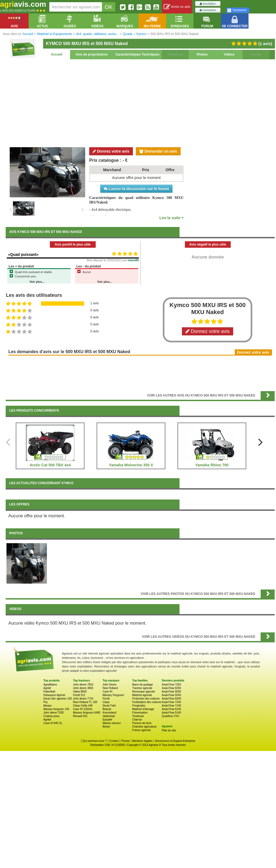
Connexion (208, 10)
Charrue (137, 720)
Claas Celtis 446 (83, 706)
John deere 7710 (83, 699)
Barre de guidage (142, 685)
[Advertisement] (140, 102)
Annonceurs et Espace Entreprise (175, 741)
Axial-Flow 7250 (171, 685)
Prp (46, 702)
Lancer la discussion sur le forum (136, 189)
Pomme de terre (142, 723)
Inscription (208, 4)
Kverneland (110, 713)
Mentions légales (142, 741)
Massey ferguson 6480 (87, 713)
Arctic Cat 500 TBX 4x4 (50, 465)
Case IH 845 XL (53, 723)
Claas (106, 702)
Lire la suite (171, 218)
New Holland (110, 688)
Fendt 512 (79, 695)
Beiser (106, 727)
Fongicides (139, 706)
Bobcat (107, 709)
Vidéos (229, 54)
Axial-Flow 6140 (171, 709)
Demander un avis (158, 151)
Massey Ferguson (113, 695)
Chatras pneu (51, 716)
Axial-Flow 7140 (171, 706)
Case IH (108, 692)
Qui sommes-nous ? (94, 741)
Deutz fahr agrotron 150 (58, 699)
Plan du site (169, 730)
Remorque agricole (144, 692)
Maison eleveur (112, 723)
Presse (125, 741)
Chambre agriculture (144, 727)
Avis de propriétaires (92, 54)
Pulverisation (140, 713)
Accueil (57, 54)
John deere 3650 (83, 688)
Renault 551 (80, 716)
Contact (114, 741)
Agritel (47, 688)
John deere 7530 (54, 713)
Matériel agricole (142, 695)
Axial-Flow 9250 (171, 692)
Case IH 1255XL (83, 709)
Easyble (108, 720)
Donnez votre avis (111, 151)
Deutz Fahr (109, 706)
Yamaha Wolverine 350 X (131, 465)
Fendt (106, 699)
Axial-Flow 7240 (171, 702)
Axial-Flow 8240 (171, 699)
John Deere (110, 685)
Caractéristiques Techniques (137, 54)
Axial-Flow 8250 (171, 688)
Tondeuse (138, 716)
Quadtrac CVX (170, 716)
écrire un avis (177, 7)
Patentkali (49, 692)
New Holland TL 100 (85, 702)
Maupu (48, 706)
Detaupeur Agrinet (54, 695)
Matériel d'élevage (143, 709)
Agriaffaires (50, 685)
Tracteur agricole (142, 688)
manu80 (133, 260)
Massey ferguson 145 (56, 709)
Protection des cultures (146, 699)
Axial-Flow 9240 (171, 695)
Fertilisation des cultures (147, 702)
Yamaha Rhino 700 (212, 465)
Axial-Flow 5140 (171, 713)
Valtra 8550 (80, 692)
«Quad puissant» (23, 254)
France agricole (141, 730)
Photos (202, 54)
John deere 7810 (83, 685)
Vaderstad (109, 716)
